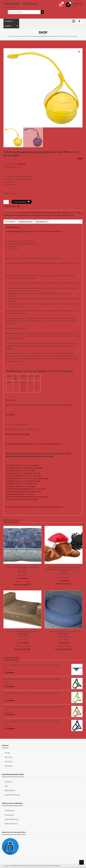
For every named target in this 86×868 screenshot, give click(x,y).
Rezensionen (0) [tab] (42, 222)
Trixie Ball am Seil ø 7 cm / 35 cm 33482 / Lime (21, 484)
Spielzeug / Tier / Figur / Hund (56, 213)
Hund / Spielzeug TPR (57, 215)
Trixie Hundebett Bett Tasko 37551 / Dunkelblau (64, 633)
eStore (39, 866)
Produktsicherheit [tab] (25, 222)
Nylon (67, 215)
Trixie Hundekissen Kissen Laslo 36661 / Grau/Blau (22, 568)
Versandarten (10, 415)
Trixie (72, 215)
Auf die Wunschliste (12, 206)
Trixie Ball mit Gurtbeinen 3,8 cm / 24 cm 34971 (22, 500)
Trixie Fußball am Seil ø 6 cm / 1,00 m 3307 (20, 471)
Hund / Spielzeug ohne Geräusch (38, 215)
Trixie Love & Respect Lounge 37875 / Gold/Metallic (22, 633)
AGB (6, 786)
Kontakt (7, 753)
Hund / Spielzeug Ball (19, 215)
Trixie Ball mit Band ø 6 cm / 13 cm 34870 (20, 494)
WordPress (57, 866)
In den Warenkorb (20, 202)
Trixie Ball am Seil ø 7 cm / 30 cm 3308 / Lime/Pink (23, 473)
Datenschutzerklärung (12, 795)
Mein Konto (9, 757)
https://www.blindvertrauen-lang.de (18, 434)
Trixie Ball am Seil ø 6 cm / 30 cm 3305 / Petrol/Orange (24, 468)
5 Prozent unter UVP (20, 36)
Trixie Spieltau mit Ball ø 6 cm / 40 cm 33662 (21, 486)
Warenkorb (9, 762)
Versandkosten (21, 164)
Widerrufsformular (11, 824)
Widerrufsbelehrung (12, 819)
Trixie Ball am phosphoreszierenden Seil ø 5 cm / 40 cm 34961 (27, 497)
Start (10, 36)
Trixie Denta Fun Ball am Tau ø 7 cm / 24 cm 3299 (23, 466)
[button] (79, 52)
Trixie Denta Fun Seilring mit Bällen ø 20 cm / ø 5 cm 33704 (26, 489)
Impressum (9, 782)
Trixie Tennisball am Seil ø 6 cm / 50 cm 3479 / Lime (23, 476)
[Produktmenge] (6, 202)
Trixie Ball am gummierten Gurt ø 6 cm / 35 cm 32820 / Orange (27, 479)
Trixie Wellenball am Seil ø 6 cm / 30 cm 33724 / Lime (24, 492)
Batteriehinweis (10, 791)
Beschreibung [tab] (10, 222)
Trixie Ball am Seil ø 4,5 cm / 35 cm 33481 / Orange (23, 481)
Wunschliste (9, 766)
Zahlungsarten (10, 811)
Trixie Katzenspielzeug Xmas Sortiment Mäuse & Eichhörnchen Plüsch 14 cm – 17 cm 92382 (64, 569)
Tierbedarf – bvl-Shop (20, 4)
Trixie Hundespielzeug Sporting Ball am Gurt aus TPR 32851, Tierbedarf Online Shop (34, 232)
